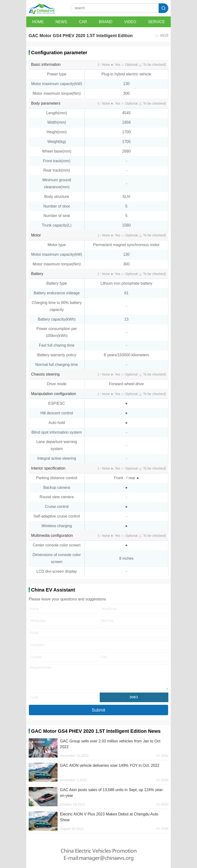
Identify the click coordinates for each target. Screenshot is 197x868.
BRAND (106, 22)
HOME (38, 22)
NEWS (61, 22)
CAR (83, 22)
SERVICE (156, 22)
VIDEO (130, 22)
